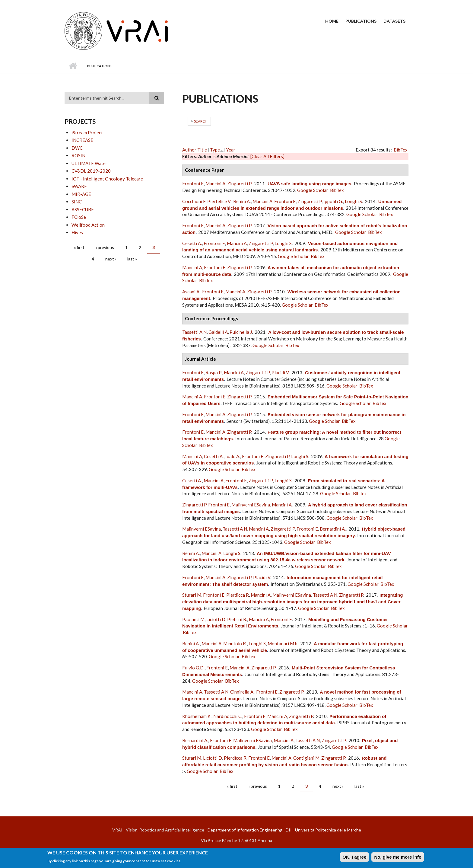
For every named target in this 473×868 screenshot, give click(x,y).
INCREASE (82, 140)
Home (332, 21)
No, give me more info (398, 857)
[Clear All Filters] (267, 156)
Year (231, 150)
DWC (77, 148)
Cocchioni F (194, 201)
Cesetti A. (192, 243)
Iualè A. (233, 456)
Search (201, 121)
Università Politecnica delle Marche (328, 830)
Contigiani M (306, 758)
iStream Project (87, 132)
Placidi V (280, 372)
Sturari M (192, 595)
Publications (361, 21)
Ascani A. (191, 292)
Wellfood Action (88, 225)
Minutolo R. (235, 643)
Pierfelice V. (219, 201)
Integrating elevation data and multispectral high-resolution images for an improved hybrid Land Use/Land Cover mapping (293, 602)
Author (189, 150)
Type (215, 150)
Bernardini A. (333, 529)
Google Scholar (313, 190)
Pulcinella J (241, 332)
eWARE (79, 186)
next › (111, 259)
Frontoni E (193, 183)
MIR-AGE (81, 194)
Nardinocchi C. (228, 716)
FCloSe (79, 217)
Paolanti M (193, 619)
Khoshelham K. (197, 716)
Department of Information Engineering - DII (250, 830)
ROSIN (78, 155)
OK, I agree (354, 857)
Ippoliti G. (333, 201)
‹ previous (105, 247)
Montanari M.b (283, 643)
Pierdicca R (238, 595)
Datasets (394, 21)
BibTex (401, 150)
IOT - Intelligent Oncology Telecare (107, 179)
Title (202, 150)
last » (132, 259)
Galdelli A (218, 332)
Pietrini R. (237, 619)
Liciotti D (216, 619)
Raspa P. (214, 372)
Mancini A (215, 183)
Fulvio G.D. (193, 668)
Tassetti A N (194, 332)
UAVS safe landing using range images (309, 184)
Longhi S (353, 201)
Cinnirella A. (242, 692)
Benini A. (242, 201)
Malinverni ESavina (251, 505)
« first (79, 247)
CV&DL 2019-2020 (91, 171)
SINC (77, 202)
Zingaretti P (239, 183)
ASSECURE (83, 209)
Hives (77, 232)
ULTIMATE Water (89, 163)
